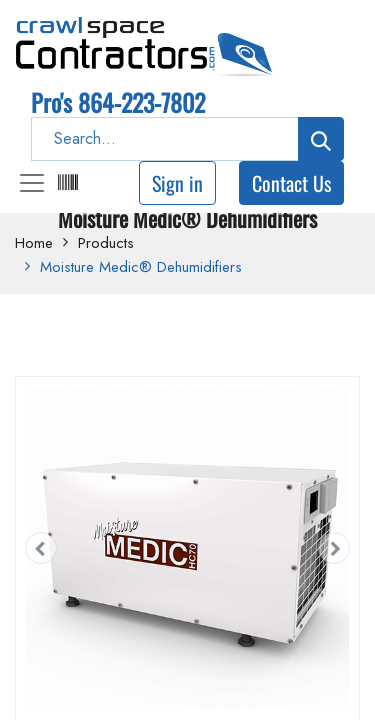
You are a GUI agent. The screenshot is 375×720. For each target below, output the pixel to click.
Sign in (177, 183)
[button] (41, 548)
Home (34, 243)
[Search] (321, 139)
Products (106, 243)
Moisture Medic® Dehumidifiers (141, 267)
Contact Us (291, 183)
